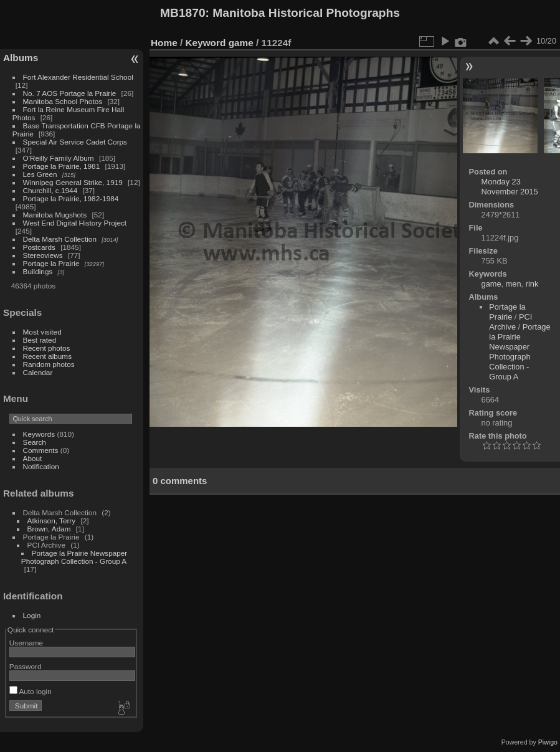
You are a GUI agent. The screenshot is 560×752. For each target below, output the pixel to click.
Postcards (39, 247)
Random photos (49, 364)
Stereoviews (43, 255)
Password (26, 666)
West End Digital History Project (75, 223)
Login (32, 615)
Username (26, 643)
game (241, 43)
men (514, 284)
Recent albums (47, 356)
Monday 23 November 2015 (510, 187)
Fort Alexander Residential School (78, 77)
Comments (41, 450)
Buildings (38, 271)
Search (35, 442)
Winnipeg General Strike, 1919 (73, 182)
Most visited (42, 332)
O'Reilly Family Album (59, 158)
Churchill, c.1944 (50, 190)
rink (532, 284)
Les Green (40, 174)
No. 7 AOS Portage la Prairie (70, 93)
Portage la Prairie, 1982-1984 (71, 198)
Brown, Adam (49, 529)
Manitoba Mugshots (55, 215)
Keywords (39, 434)
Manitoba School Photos (63, 101)
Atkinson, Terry (52, 521)
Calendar (38, 372)
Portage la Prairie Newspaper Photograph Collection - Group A (74, 557)
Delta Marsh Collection (60, 239)
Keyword (206, 43)
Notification (41, 466)
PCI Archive (510, 322)
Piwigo (548, 742)
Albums (21, 58)
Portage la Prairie (51, 263)
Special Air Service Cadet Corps (75, 142)
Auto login (31, 691)
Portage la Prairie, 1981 (62, 166)
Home (164, 43)
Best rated (40, 340)
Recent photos (47, 348)
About (33, 458)
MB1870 (183, 13)
